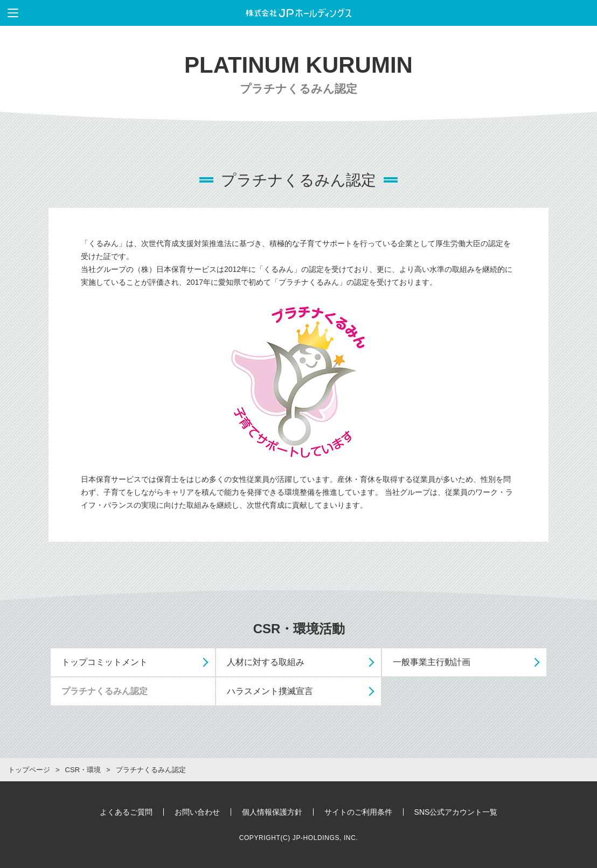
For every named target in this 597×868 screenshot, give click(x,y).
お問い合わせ (197, 812)
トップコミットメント (105, 662)
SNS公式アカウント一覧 (456, 812)
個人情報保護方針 (272, 812)
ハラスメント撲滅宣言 (270, 691)
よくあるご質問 (126, 812)
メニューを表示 (9, 13)
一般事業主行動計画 (432, 662)
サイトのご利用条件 (358, 812)
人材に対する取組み (266, 662)
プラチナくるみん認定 (105, 691)
